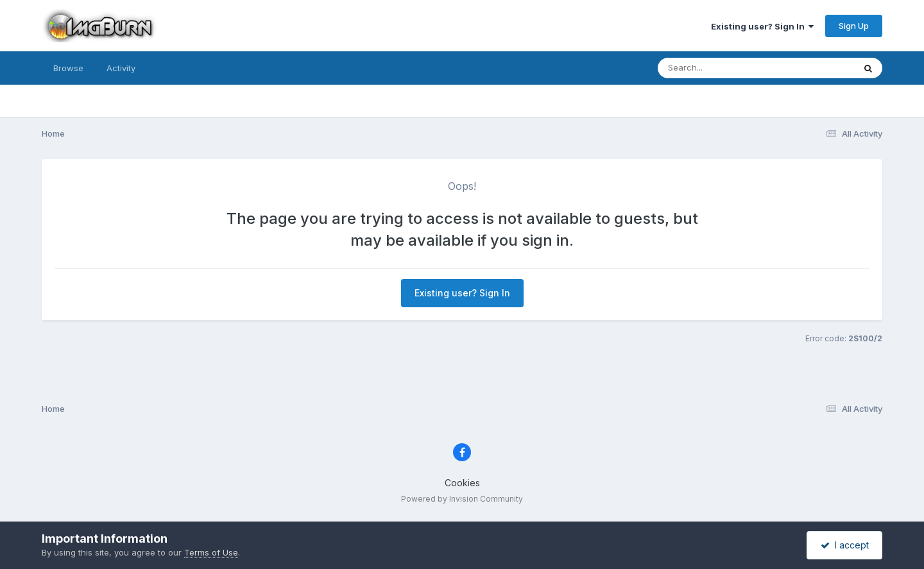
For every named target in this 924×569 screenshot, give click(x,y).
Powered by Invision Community (462, 499)
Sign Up (854, 26)
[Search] (721, 68)
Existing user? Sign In (762, 26)
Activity (121, 68)
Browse (68, 68)
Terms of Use (211, 552)
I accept (845, 545)
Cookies (462, 483)
